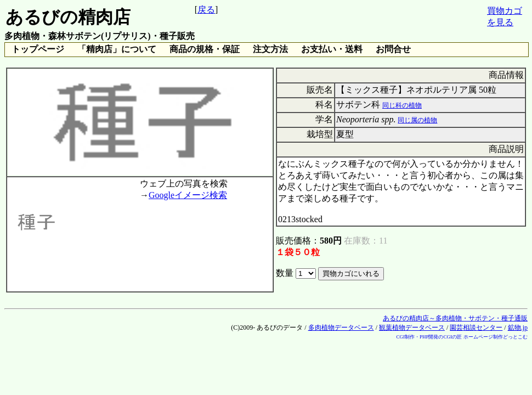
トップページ (38, 49)
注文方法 (270, 49)
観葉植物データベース (412, 328)
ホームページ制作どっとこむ (496, 337)
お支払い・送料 (332, 49)
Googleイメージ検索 (188, 195)
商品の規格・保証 (205, 49)
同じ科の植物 (402, 105)
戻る (206, 10)
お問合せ (393, 49)
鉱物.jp (518, 328)
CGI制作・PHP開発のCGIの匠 (429, 337)
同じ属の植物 (417, 120)
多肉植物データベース (341, 328)
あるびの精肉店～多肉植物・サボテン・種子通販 (455, 318)
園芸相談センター (476, 328)
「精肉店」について (117, 49)
